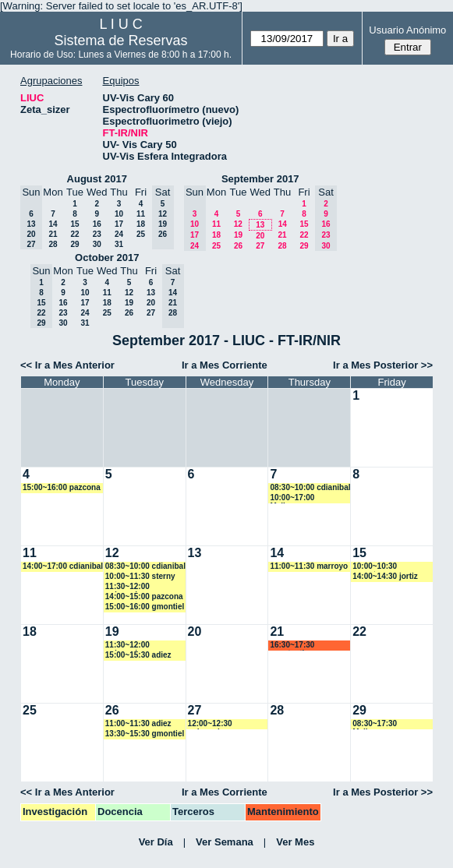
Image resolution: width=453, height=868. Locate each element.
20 (260, 236)
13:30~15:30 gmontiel (145, 734)
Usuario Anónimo (407, 30)
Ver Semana (225, 842)
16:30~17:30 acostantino (292, 646)
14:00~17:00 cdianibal (63, 566)
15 (74, 224)
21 (53, 234)
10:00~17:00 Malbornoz (292, 498)
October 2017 (107, 258)
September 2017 (260, 179)
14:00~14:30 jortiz (385, 576)
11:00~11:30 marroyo (309, 566)
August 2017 (97, 179)
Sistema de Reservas (121, 41)
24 (119, 234)
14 (53, 224)
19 (238, 235)
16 (97, 224)
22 (74, 234)
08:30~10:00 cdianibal (310, 487)
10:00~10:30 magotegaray (377, 567)
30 (97, 244)
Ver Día (156, 842)
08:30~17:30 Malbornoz (375, 724)
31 (119, 244)
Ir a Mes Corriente (225, 365)
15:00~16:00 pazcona (62, 487)
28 (53, 244)
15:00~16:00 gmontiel (145, 607)
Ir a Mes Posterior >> (383, 365)
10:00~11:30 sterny (140, 576)
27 (260, 246)
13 (260, 225)
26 (238, 246)
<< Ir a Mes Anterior (67, 365)
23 (97, 234)
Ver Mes (295, 842)
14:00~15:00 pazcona (144, 596)
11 (141, 214)
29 (74, 244)
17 (119, 224)
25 (141, 234)
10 (119, 214)
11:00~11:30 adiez (138, 723)
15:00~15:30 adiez (138, 655)
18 (141, 224)
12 (238, 224)
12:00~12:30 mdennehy (210, 724)
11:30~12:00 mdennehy (127, 587)
